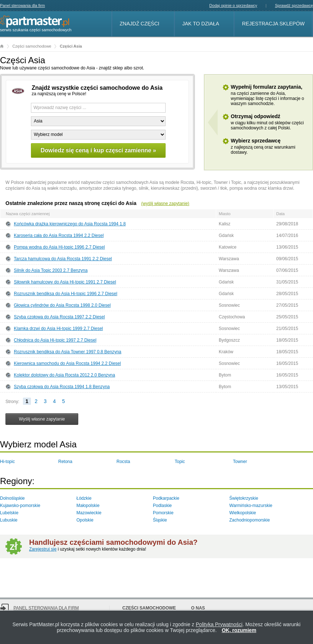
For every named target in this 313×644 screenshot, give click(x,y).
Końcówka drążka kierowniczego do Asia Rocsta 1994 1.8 (70, 224)
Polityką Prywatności (219, 624)
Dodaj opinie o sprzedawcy (233, 5)
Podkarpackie (166, 498)
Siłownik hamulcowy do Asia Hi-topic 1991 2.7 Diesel (65, 282)
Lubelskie (9, 513)
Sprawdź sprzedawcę (294, 5)
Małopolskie (88, 506)
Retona (65, 462)
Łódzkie (84, 498)
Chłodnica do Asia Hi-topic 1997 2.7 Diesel (55, 340)
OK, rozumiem (239, 630)
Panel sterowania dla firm (23, 5)
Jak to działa (201, 24)
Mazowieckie (89, 513)
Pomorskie (163, 513)
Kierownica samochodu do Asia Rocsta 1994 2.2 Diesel (67, 363)
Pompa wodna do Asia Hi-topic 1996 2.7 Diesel (59, 247)
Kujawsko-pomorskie (20, 506)
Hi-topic (7, 462)
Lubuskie (9, 520)
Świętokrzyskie (244, 498)
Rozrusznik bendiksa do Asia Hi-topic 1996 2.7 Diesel (66, 294)
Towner (240, 462)
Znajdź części (140, 24)
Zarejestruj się (43, 549)
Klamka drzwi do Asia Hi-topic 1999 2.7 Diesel (58, 329)
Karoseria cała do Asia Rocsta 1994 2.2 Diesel (59, 236)
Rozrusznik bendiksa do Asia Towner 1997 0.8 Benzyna (68, 352)
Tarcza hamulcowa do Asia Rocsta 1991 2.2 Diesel (63, 259)
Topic (180, 462)
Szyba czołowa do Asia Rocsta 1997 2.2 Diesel (59, 317)
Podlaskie (162, 506)
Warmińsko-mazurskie (251, 506)
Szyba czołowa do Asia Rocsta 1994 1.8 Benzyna (62, 387)
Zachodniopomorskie (249, 520)
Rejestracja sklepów (273, 24)
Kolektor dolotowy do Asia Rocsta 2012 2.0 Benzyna (64, 375)
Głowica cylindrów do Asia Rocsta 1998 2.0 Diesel (62, 305)
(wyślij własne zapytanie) (165, 204)
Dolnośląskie (12, 498)
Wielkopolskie (243, 513)
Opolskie (85, 520)
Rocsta (123, 462)
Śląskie (160, 520)
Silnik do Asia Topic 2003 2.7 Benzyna (51, 270)
